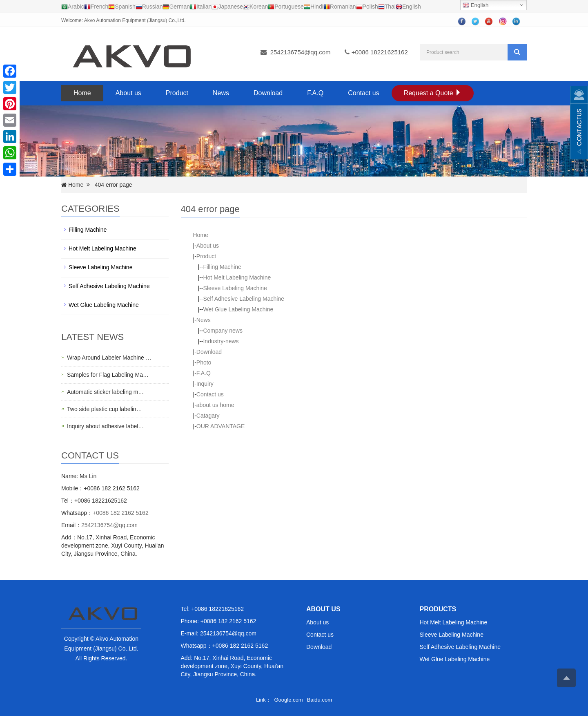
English (476, 5)
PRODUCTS (438, 609)
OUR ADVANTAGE (221, 426)
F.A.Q (315, 93)
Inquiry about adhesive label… (105, 426)
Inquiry (205, 384)
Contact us (363, 93)
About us (128, 93)
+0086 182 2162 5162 (121, 513)
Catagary (208, 416)
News (221, 93)
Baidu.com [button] (320, 700)
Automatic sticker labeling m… (105, 392)
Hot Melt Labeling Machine (237, 277)
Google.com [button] (288, 700)
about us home (215, 405)
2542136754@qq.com (301, 52)
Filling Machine (222, 267)
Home (82, 93)
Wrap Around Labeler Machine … (109, 358)
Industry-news (221, 341)
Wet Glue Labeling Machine (238, 309)
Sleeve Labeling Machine (235, 288)
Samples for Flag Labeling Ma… (108, 375)
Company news (223, 331)
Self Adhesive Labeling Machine (243, 299)
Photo (204, 362)
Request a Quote (433, 93)
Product (177, 93)
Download (268, 93)
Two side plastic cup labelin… (105, 409)
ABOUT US (323, 609)
